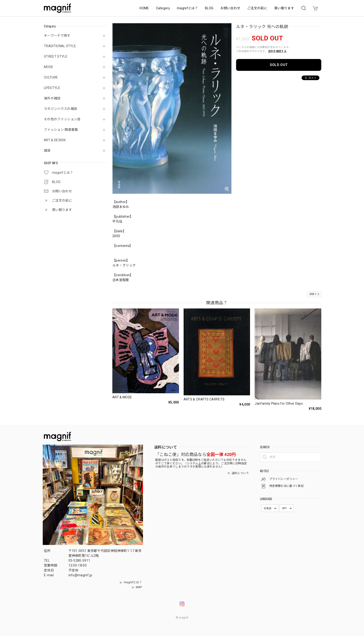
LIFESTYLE (52, 88)
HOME (144, 8)
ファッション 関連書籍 (61, 130)
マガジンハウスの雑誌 (60, 109)
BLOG (209, 8)
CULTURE (51, 77)
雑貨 (47, 151)
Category (163, 8)
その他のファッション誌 (62, 119)
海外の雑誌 (52, 98)
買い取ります (284, 8)
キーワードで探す (57, 36)
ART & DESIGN (55, 140)
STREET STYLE (56, 56)
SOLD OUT (279, 65)
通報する (314, 294)
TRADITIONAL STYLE (60, 46)
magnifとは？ (187, 8)
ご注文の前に (257, 8)
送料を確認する (277, 51)
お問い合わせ (230, 8)
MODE (49, 67)
